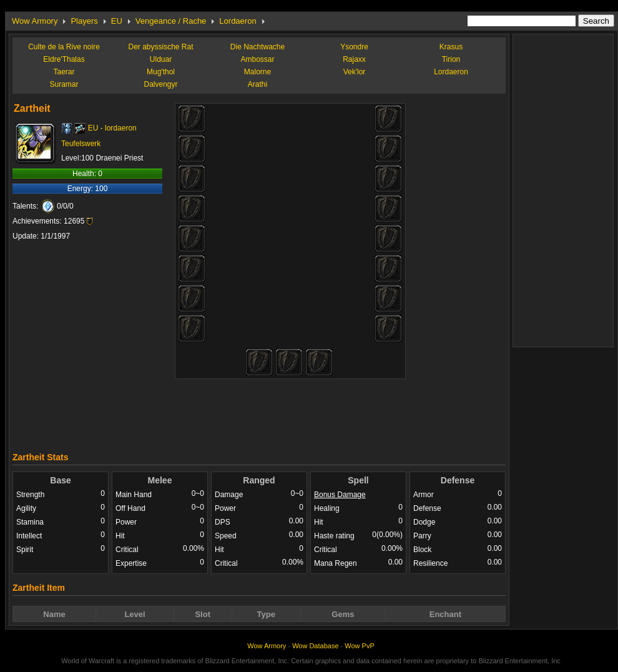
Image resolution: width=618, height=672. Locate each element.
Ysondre (354, 47)
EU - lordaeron (112, 128)
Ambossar (257, 59)
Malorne (257, 72)
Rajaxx (354, 59)
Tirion (451, 59)
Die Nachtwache (257, 47)
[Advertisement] (259, 412)
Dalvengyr (160, 84)
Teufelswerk (81, 144)
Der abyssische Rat (160, 47)
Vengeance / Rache (171, 21)
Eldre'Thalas (64, 59)
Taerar (64, 72)
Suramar (64, 84)
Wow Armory (35, 21)
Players (84, 21)
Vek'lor (355, 72)
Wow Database (315, 646)
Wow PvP (359, 646)
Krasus (451, 47)
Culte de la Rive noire (64, 47)
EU (117, 21)
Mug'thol (161, 72)
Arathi (257, 84)
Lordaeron (238, 21)
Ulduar (161, 59)
